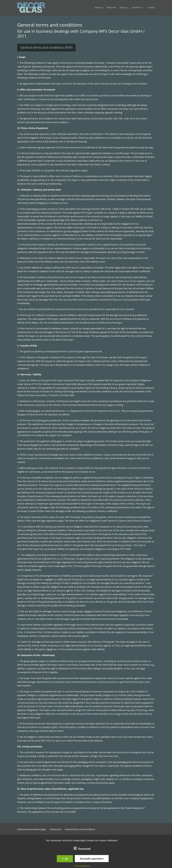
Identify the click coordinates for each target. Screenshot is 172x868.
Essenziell (82, 848)
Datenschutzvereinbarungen (32, 830)
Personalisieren (82, 866)
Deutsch (99, 7)
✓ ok (65, 859)
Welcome (111, 7)
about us (124, 7)
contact (151, 7)
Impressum (56, 830)
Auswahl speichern (92, 859)
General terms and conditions (80, 830)
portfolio (136, 7)
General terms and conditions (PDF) (46, 47)
